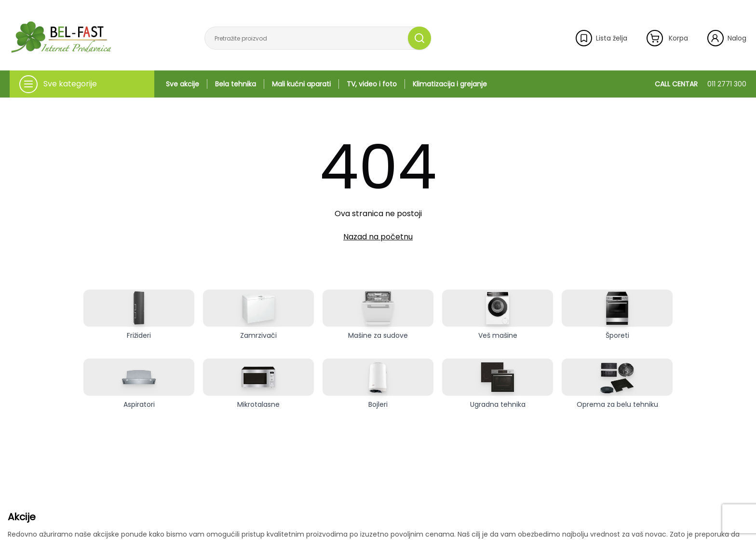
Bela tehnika (236, 84)
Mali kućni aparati (301, 84)
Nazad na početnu (378, 237)
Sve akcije (182, 84)
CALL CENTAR (701, 84)
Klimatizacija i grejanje (450, 84)
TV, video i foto (372, 84)
